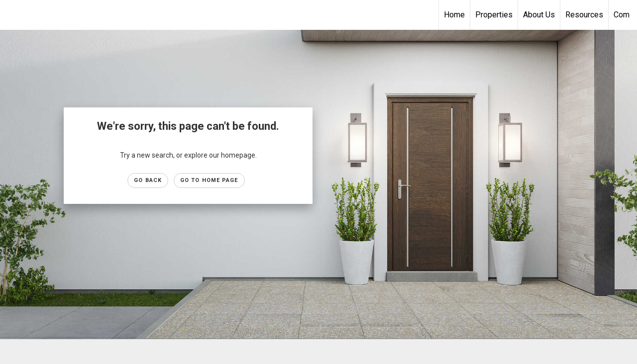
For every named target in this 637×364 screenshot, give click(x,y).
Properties (494, 15)
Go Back (148, 180)
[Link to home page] (13, 15)
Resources (584, 15)
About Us (539, 15)
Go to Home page (209, 180)
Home (454, 15)
